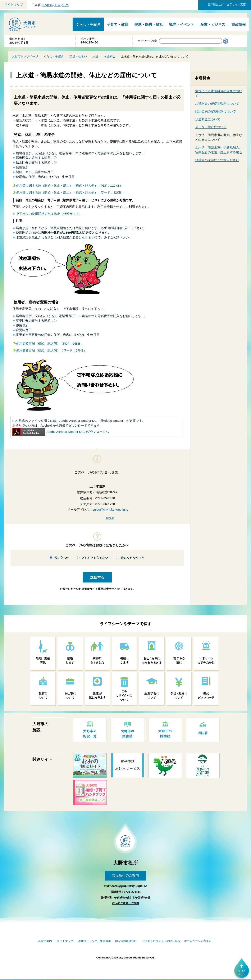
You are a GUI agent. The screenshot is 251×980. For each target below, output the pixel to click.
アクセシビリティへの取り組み (161, 941)
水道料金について (208, 119)
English (47, 5)
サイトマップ (14, 5)
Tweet (110, 518)
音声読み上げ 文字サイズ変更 (227, 4)
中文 (65, 5)
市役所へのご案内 (125, 875)
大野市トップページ (25, 56)
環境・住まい (78, 56)
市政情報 (239, 25)
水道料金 (110, 56)
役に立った (62, 558)
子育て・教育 (118, 25)
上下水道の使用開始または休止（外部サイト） (49, 214)
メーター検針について (211, 127)
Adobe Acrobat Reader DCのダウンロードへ (61, 432)
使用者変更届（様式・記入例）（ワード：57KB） (51, 350)
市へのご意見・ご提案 (125, 903)
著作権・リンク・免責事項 (95, 941)
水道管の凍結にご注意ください (217, 160)
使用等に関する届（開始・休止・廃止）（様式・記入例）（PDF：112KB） (69, 185)
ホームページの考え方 (198, 941)
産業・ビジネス (213, 25)
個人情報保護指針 (126, 941)
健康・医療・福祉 (149, 25)
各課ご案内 (45, 941)
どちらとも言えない (95, 558)
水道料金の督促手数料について (217, 104)
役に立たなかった (133, 558)
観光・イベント (182, 25)
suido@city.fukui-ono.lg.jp (110, 509)
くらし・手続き (88, 25)
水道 (95, 56)
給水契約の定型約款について (216, 111)
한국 (58, 5)
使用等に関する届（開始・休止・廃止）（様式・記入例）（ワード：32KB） (70, 192)
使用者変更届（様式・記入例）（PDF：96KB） (50, 343)
